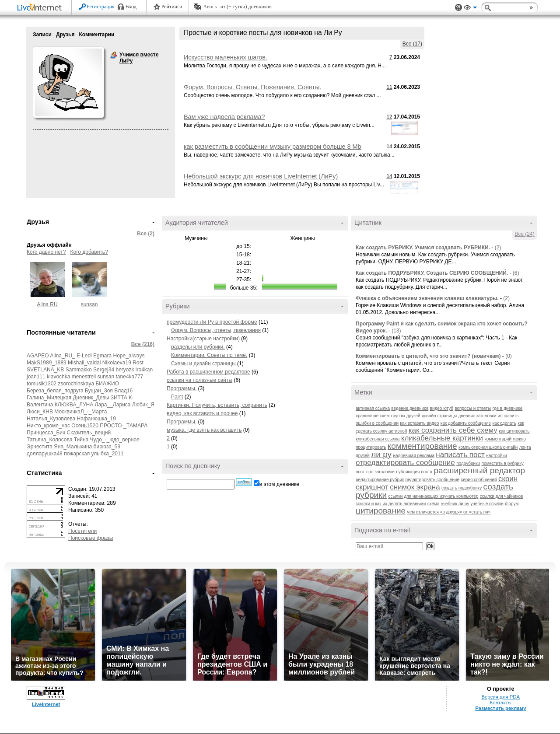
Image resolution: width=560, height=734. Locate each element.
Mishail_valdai (84, 363)
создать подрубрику (462, 488)
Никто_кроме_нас (48, 426)
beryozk (125, 370)
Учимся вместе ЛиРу (114, 55)
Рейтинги (172, 7)
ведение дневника (410, 408)
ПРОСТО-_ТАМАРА (124, 426)
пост (360, 472)
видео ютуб (442, 408)
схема (434, 504)
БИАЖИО (107, 384)
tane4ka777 (130, 377)
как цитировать (514, 431)
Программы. (182, 388)
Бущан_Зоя (99, 391)
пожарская (77, 454)
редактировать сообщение (432, 480)
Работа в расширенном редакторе (208, 372)
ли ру (381, 454)
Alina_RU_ (62, 356)
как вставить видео (419, 423)
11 (389, 87)
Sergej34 (104, 370)
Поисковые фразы (91, 538)
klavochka (58, 377)
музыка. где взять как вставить (204, 430)
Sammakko (79, 370)
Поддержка (458, 8)
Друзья (65, 35)
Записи (42, 35)
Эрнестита (40, 447)
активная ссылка (373, 408)
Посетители (82, 531)
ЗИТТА (119, 398)
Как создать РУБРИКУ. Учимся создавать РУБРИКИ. (423, 248)
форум (512, 504)
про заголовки (380, 472)
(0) (509, 356)
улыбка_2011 (108, 454)
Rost (138, 363)
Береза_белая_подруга (55, 391)
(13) (396, 331)
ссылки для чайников (501, 496)
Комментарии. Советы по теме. (209, 355)
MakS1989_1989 (47, 363)
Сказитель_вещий (89, 433)
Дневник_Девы (91, 398)
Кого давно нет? (46, 252)
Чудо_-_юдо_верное (115, 440)
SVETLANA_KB (45, 370)
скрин (508, 479)
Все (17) (412, 44)
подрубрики (468, 463)
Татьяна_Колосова (49, 440)
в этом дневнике (279, 484)
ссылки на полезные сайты (199, 380)
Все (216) (143, 344)
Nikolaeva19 (117, 363)
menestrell (84, 377)
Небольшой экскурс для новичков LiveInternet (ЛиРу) (261, 176)
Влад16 (123, 391)
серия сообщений (479, 480)
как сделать (504, 423)
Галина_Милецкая (49, 398)
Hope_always (129, 356)
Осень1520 (85, 426)
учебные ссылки (487, 504)
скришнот (372, 487)
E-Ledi (84, 356)
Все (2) (146, 234)
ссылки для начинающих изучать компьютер (433, 496)
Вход (131, 7)
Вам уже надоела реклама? (224, 117)
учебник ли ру (455, 504)
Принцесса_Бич (46, 433)
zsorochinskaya (76, 384)
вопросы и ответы (473, 408)
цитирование (381, 511)
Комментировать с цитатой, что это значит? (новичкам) (428, 356)
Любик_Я (143, 405)
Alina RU (47, 304)
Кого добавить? (89, 252)
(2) (498, 248)
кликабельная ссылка (378, 439)
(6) (516, 273)
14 (389, 147)
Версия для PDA (500, 697)
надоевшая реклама (414, 456)
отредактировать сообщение (405, 463)
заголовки (486, 416)
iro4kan (144, 370)
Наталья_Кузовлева (51, 419)
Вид (470, 9)
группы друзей (406, 416)
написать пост (460, 455)
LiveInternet (41, 8)
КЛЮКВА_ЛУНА (74, 405)
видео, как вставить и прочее (202, 413)
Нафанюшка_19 (96, 419)
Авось (210, 7)
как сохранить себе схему (453, 430)
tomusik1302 (42, 384)
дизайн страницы (439, 416)
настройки (496, 456)
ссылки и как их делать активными (391, 504)
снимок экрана (415, 487)
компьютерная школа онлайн (488, 447)
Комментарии (96, 35)
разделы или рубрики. (198, 347)
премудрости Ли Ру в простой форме (212, 322)
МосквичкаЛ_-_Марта (80, 412)
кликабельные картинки (442, 438)
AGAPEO (38, 356)
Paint (177, 397)
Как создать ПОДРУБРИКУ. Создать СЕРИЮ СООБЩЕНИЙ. (432, 273)
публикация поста (414, 472)
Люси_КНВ (40, 412)
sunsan (89, 304)
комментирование (422, 446)
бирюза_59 (107, 447)
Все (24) (524, 234)
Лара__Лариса (113, 405)
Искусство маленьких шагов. (226, 57)
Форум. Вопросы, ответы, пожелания (216, 330)
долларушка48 (45, 454)
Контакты (501, 703)
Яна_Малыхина (73, 447)
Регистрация (101, 7)
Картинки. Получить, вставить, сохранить (217, 405)
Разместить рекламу (500, 708)
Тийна (81, 440)
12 (389, 117)
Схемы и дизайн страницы (203, 364)
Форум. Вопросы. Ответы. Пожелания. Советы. (252, 87)
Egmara (102, 356)
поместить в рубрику (503, 463)
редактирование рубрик (380, 480)
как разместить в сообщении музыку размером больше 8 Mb (273, 147)
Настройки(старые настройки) (203, 339)
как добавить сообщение (466, 423)
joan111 (36, 377)
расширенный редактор (480, 470)
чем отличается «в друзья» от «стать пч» (449, 512)
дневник (466, 416)
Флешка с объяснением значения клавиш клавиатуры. (427, 298)
